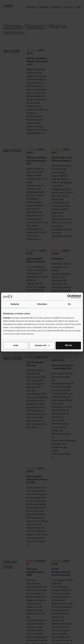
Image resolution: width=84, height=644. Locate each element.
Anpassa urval (42, 345)
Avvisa (16, 345)
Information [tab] (42, 304)
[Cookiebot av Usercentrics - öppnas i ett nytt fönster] (69, 297)
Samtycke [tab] (15, 304)
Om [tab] (69, 304)
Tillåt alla (68, 345)
